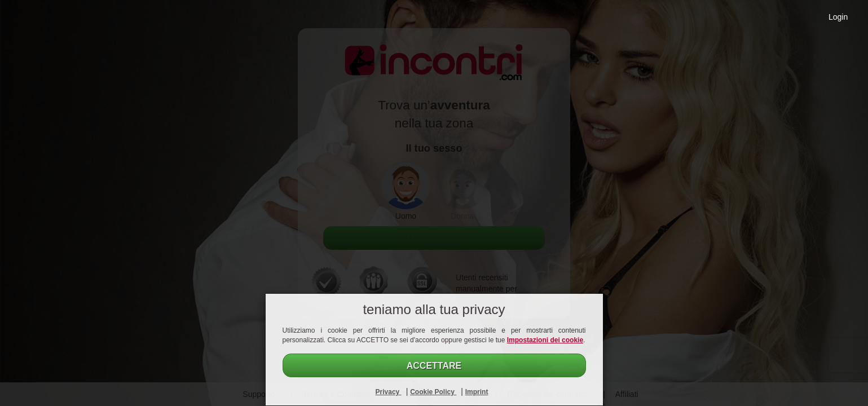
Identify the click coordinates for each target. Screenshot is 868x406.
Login (838, 17)
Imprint (477, 392)
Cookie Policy (433, 392)
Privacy (389, 392)
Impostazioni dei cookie (545, 340)
